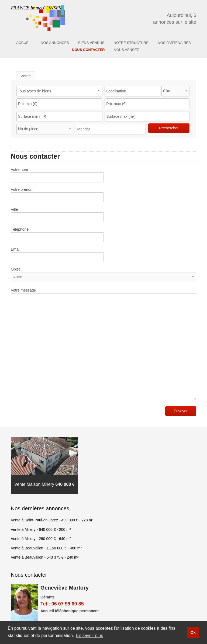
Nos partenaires (174, 43)
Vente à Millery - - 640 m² (41, 539)
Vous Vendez (127, 50)
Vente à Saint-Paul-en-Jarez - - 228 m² (52, 520)
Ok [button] (193, 632)
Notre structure (131, 43)
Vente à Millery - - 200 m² (41, 529)
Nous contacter (88, 50)
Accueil (24, 43)
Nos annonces (55, 43)
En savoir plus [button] (90, 636)
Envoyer (181, 411)
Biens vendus (91, 43)
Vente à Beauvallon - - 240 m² (45, 557)
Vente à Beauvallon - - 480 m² (46, 548)
